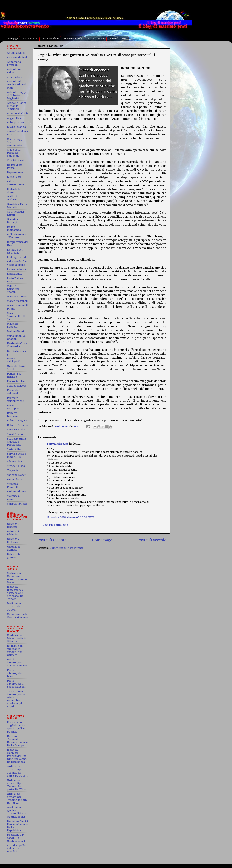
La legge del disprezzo (15, 251)
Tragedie (13, 470)
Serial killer (14, 449)
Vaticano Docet (16, 475)
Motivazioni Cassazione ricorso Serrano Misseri (17, 578)
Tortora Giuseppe (57, 444)
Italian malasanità (14, 228)
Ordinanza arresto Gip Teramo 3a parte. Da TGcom (18, 771)
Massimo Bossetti (13, 325)
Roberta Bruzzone (13, 415)
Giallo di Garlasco (13, 198)
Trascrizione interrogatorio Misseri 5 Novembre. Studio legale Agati (16, 699)
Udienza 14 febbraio (14, 533)
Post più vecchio (152, 540)
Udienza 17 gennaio (14, 556)
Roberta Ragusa (17, 420)
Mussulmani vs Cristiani (16, 337)
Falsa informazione (15, 183)
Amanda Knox (16, 53)
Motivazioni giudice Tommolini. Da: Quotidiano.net (17, 812)
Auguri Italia (15, 118)
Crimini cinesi (15, 160)
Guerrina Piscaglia (13, 221)
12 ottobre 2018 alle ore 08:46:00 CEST (70, 517)
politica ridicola (17, 386)
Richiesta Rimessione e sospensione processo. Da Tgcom (15, 593)
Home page (102, 540)
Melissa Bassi (15, 331)
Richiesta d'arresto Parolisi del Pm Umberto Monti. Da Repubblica (17, 756)
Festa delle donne (14, 191)
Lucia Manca (15, 274)
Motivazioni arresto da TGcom (14, 606)
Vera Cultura (15, 479)
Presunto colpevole (13, 392)
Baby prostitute (17, 122)
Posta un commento (55, 525)
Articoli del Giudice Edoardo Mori (17, 84)
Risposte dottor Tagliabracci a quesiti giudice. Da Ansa (17, 727)
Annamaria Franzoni (14, 63)
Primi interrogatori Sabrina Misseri (17, 684)
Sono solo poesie (118, 38)
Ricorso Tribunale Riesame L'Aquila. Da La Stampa (18, 741)
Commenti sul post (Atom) (66, 548)
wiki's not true (30, 38)
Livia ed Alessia (16, 269)
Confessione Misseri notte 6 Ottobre (16, 638)
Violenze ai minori (14, 497)
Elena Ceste (14, 177)
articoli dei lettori (18, 77)
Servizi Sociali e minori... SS (17, 455)
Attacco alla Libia (18, 113)
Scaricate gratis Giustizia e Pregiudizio (17, 442)
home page (12, 38)
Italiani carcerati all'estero (17, 236)
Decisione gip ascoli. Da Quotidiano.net (16, 838)
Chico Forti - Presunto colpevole (15, 153)
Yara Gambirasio (17, 504)
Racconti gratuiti (96, 38)
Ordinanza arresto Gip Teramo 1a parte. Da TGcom (18, 798)
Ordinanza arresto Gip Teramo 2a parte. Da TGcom (18, 785)
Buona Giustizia (16, 127)
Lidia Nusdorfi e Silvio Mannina (17, 263)
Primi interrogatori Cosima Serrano (17, 663)
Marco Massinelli (18, 301)
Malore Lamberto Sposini (13, 289)
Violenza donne (17, 492)
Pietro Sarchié (16, 381)
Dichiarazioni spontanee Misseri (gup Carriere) (15, 650)
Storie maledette (50, 38)
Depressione (15, 172)
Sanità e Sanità (16, 430)
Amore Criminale (18, 57)
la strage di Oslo (17, 257)
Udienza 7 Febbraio (13, 541)
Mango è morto (17, 297)
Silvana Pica (14, 461)
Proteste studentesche (15, 399)
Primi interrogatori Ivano (15, 673)
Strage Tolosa (16, 466)
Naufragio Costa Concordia (17, 345)
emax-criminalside (73, 38)
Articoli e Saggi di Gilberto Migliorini (17, 95)
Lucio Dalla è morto (15, 280)
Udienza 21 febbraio (14, 525)
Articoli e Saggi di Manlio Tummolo (17, 106)
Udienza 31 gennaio (14, 548)
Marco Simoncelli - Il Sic (16, 316)
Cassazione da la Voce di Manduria (18, 616)
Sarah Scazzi (15, 434)
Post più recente (52, 540)
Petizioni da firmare (14, 375)
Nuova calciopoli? (14, 360)
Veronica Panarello (13, 485)
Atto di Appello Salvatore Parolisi (16, 849)
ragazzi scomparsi (14, 407)
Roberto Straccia (18, 425)
